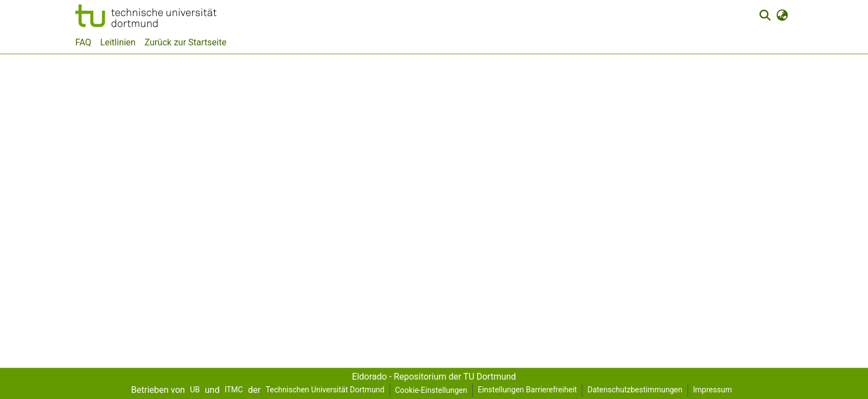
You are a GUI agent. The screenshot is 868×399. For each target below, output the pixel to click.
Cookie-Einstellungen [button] (431, 390)
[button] (146, 16)
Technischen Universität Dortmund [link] (325, 390)
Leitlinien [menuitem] (118, 42)
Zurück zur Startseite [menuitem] (185, 42)
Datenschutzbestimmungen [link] (635, 390)
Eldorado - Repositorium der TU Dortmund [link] (434, 377)
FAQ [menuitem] (83, 42)
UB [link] (195, 390)
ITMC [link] (234, 390)
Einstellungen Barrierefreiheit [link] (527, 390)
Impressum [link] (712, 390)
